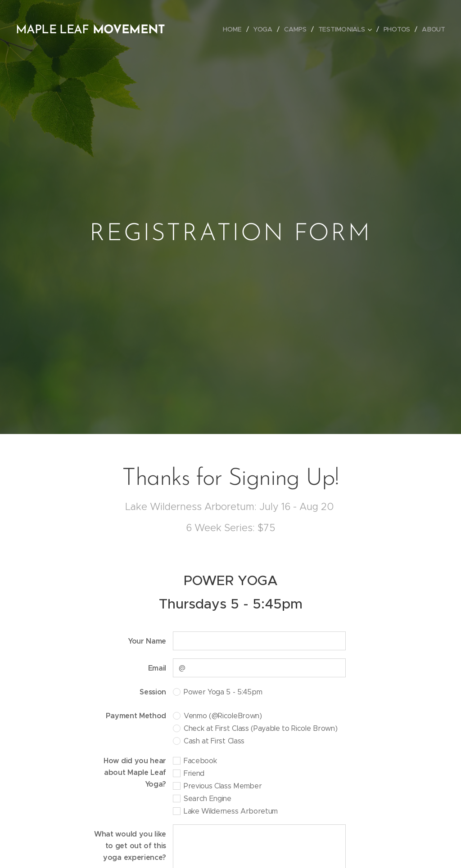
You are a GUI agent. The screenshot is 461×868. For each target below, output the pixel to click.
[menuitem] (234, 29)
